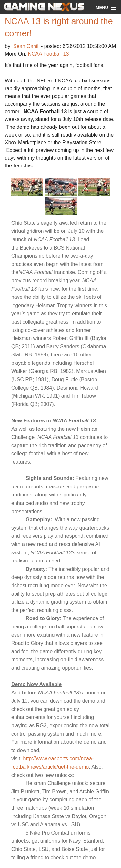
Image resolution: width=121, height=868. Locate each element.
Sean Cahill (27, 46)
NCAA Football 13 (48, 54)
